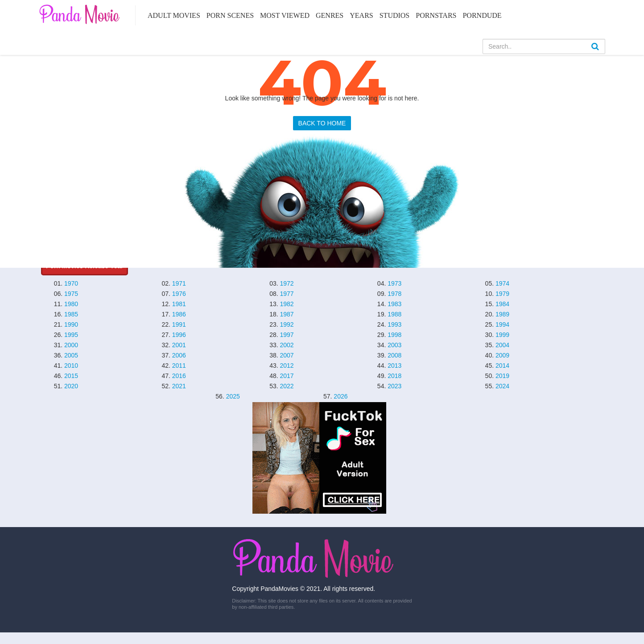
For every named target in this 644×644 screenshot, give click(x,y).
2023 (394, 386)
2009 (502, 355)
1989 (502, 314)
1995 (71, 335)
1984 (502, 304)
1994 (502, 324)
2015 (71, 376)
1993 (394, 324)
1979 (502, 294)
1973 (394, 283)
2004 (502, 345)
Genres (330, 15)
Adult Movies (174, 15)
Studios (395, 15)
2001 (179, 345)
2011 (179, 366)
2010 (71, 366)
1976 (179, 294)
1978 (394, 294)
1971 (179, 283)
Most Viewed (285, 15)
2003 (394, 345)
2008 (394, 355)
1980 (71, 304)
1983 (394, 304)
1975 (71, 294)
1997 (287, 335)
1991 (179, 324)
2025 (233, 396)
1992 (287, 324)
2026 (341, 396)
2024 (502, 386)
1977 (287, 294)
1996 (179, 335)
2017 (287, 376)
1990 (71, 324)
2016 (179, 376)
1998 (394, 335)
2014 (502, 366)
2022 (287, 386)
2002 (287, 345)
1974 (502, 283)
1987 (287, 314)
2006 (179, 355)
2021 (179, 386)
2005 (71, 355)
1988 (394, 314)
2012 (287, 366)
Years (361, 15)
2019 (502, 376)
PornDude (482, 15)
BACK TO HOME (322, 123)
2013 (394, 366)
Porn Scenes (230, 15)
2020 (71, 386)
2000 (71, 345)
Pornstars (436, 15)
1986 (179, 314)
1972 (287, 283)
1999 (502, 335)
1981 (179, 304)
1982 (287, 304)
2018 (394, 376)
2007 (287, 355)
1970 (71, 283)
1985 (71, 314)
